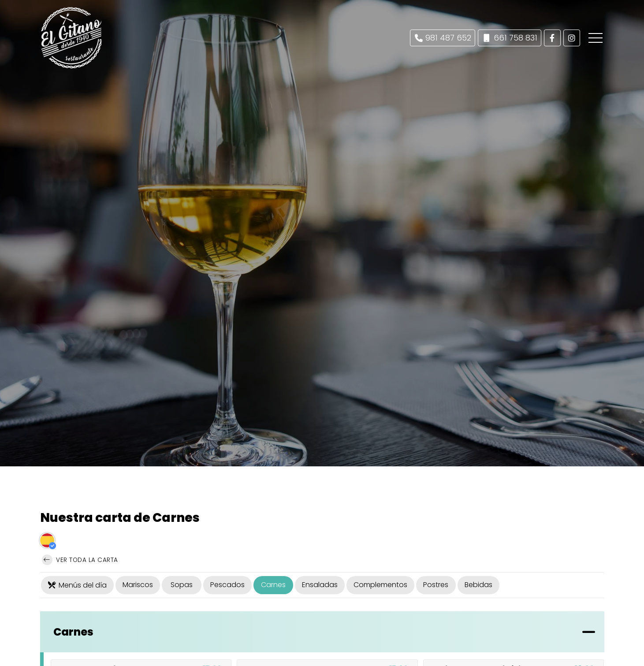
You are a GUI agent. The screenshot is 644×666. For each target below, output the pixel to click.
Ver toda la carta (80, 560)
